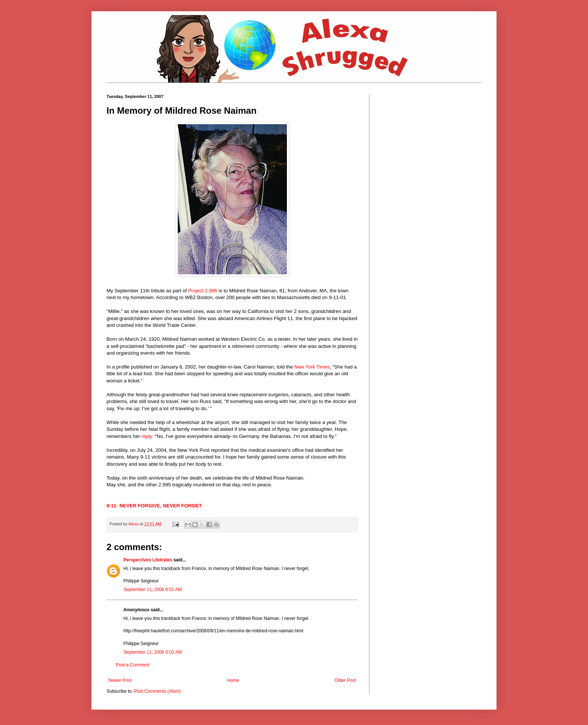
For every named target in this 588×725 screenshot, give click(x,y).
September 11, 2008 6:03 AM (153, 652)
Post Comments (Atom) (157, 691)
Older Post (345, 680)
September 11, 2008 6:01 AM (153, 590)
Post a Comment (133, 665)
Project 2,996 (203, 291)
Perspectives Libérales (148, 560)
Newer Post (120, 680)
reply (147, 436)
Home (233, 680)
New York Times (312, 367)
